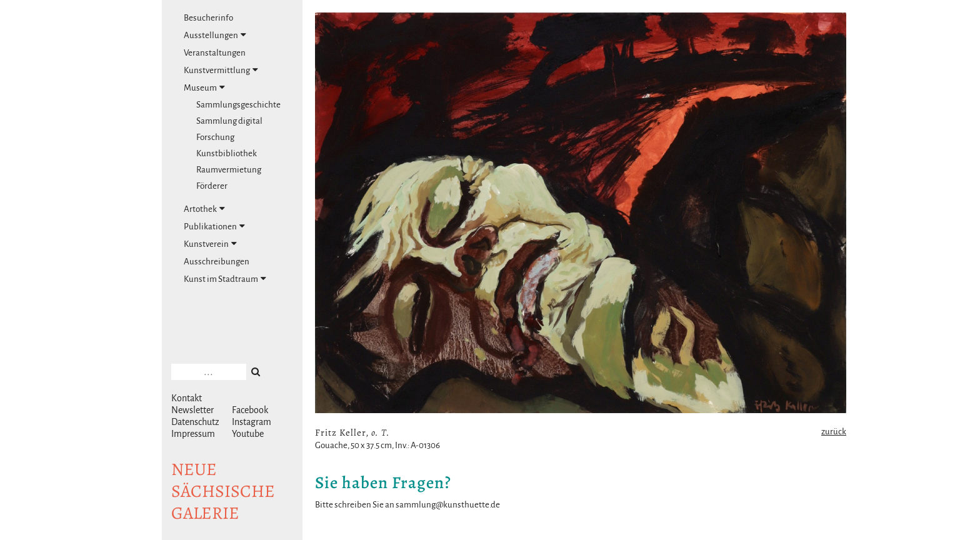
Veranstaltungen (215, 53)
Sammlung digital (229, 121)
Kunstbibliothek (227, 153)
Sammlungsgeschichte (238, 105)
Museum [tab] (204, 87)
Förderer (212, 186)
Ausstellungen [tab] (215, 35)
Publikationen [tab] (214, 226)
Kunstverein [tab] (210, 244)
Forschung (215, 137)
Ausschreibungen (217, 262)
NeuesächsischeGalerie (223, 491)
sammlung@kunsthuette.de (448, 505)
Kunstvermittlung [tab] (221, 70)
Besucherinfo (208, 18)
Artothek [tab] (204, 209)
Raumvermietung (229, 170)
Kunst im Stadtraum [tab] (225, 279)
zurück (834, 432)
